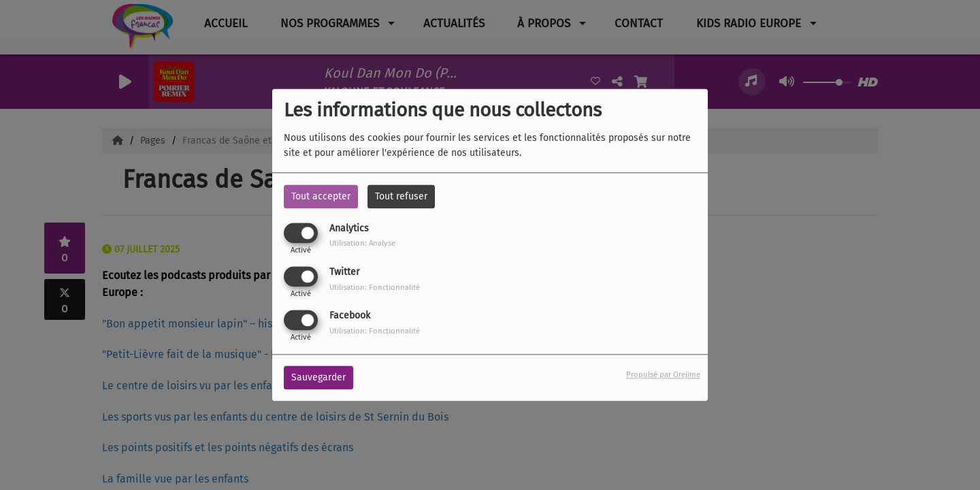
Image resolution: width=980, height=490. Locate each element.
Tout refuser (401, 196)
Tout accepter (321, 196)
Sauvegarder (318, 378)
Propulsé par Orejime (663, 375)
